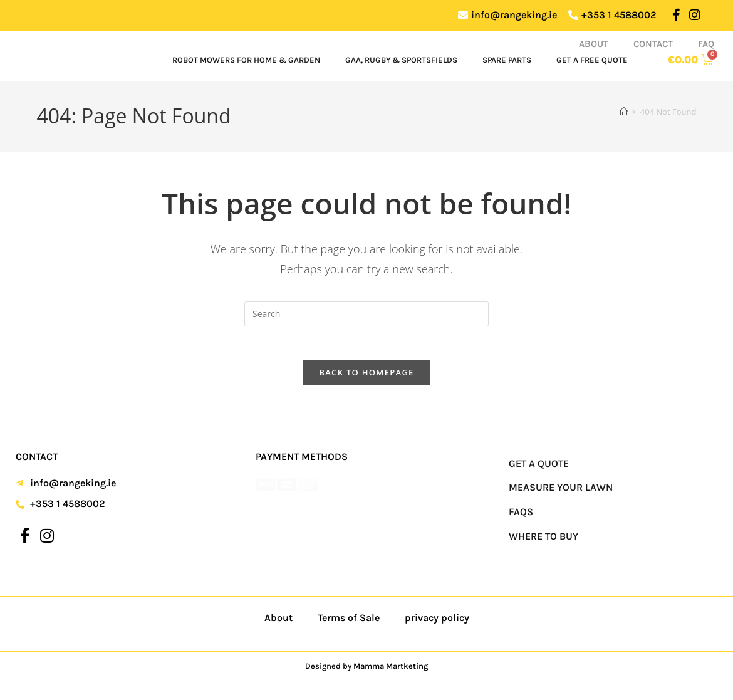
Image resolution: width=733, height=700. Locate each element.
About (594, 44)
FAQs (521, 517)
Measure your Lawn (561, 493)
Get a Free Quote (592, 60)
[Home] (624, 112)
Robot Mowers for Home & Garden (246, 60)
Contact (653, 44)
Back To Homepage (366, 377)
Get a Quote (539, 468)
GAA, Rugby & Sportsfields (401, 60)
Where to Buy (543, 541)
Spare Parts (507, 60)
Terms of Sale (349, 623)
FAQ (706, 44)
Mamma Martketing (391, 671)
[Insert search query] (366, 314)
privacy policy (437, 623)
